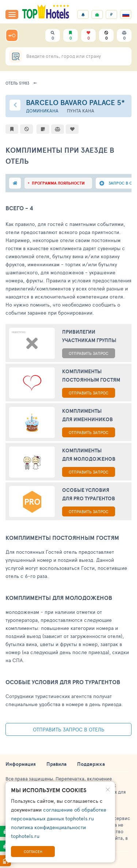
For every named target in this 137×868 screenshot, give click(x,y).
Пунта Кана (81, 111)
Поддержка (91, 764)
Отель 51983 (17, 83)
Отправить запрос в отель (69, 729)
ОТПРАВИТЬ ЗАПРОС (89, 353)
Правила (56, 764)
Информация (21, 764)
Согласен (33, 852)
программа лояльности (58, 183)
